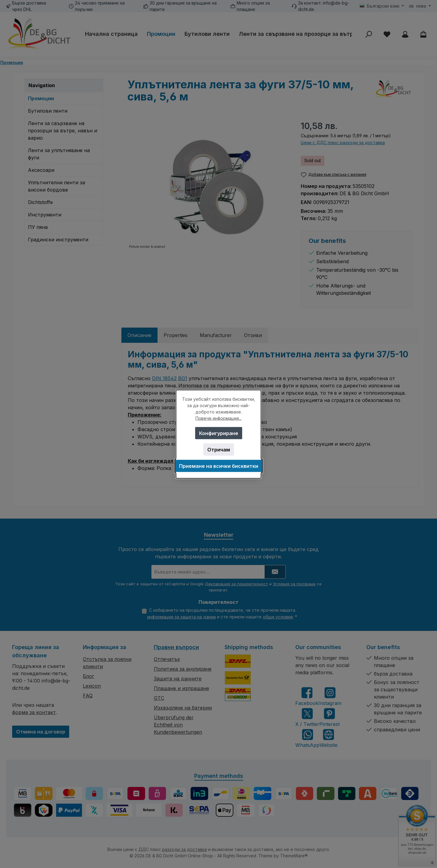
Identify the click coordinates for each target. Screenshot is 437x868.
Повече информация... (218, 418)
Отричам (219, 449)
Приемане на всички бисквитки (219, 466)
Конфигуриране (219, 433)
